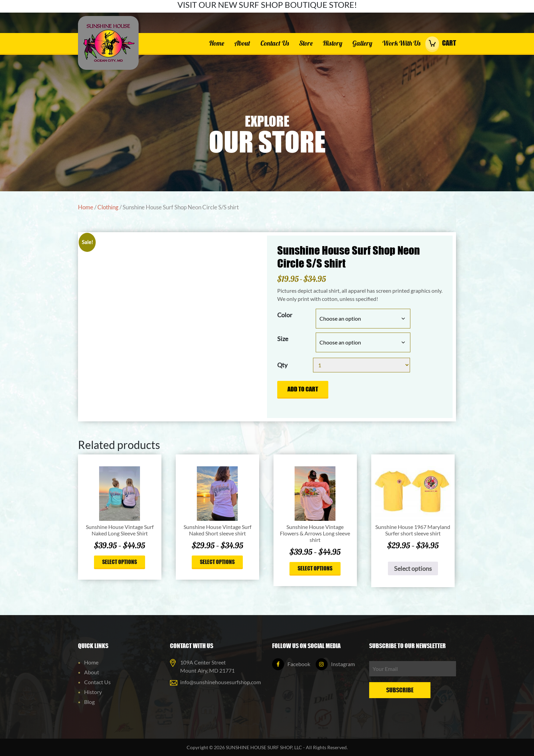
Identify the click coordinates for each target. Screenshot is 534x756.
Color (285, 315)
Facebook (291, 664)
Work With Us (401, 43)
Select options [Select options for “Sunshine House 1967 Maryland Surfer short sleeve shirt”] (413, 568)
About (242, 43)
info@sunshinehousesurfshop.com (221, 682)
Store (306, 43)
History (333, 43)
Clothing (108, 207)
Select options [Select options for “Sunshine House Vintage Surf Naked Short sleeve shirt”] (217, 562)
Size (283, 339)
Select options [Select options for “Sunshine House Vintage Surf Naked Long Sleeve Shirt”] (120, 562)
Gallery (362, 43)
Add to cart (303, 389)
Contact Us (275, 43)
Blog (89, 702)
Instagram (335, 664)
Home (217, 43)
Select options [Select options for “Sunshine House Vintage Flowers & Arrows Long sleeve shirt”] (315, 568)
